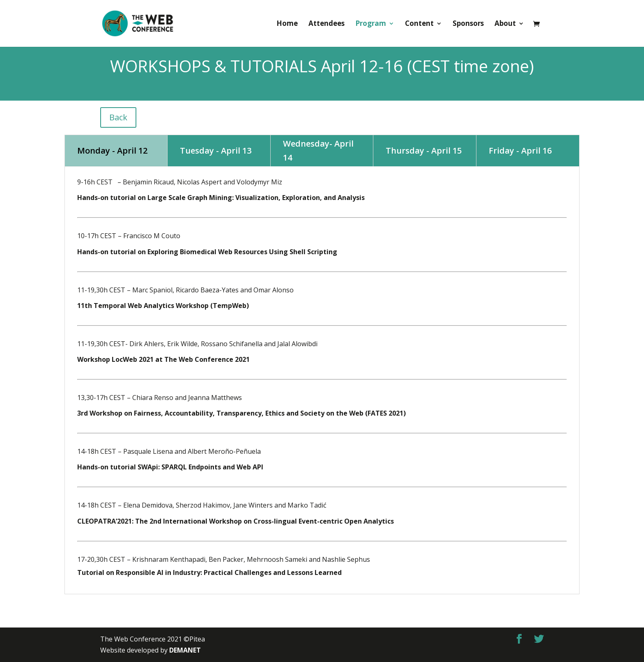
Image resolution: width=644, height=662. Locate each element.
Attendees (327, 24)
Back (118, 117)
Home (287, 24)
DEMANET (185, 650)
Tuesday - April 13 (216, 151)
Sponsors (468, 24)
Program (371, 24)
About (505, 24)
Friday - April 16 (520, 151)
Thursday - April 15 (424, 151)
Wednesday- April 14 (318, 151)
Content (419, 24)
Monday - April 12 (112, 151)
